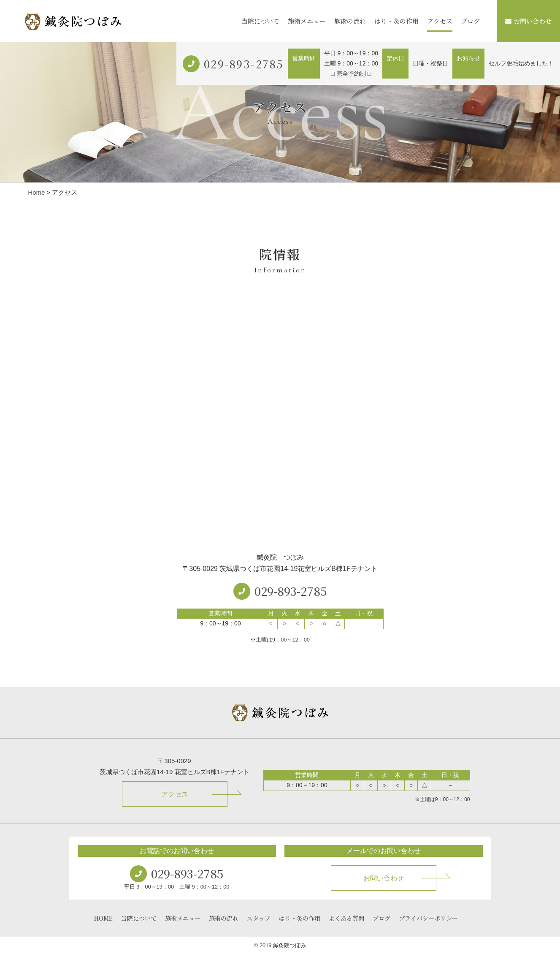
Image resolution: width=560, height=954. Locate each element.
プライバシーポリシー (428, 918)
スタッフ (259, 918)
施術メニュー (307, 21)
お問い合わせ (528, 21)
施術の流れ (350, 21)
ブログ (470, 21)
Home (36, 192)
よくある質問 (346, 918)
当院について (260, 21)
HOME (103, 918)
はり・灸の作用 (396, 21)
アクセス (440, 21)
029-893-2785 (244, 64)
